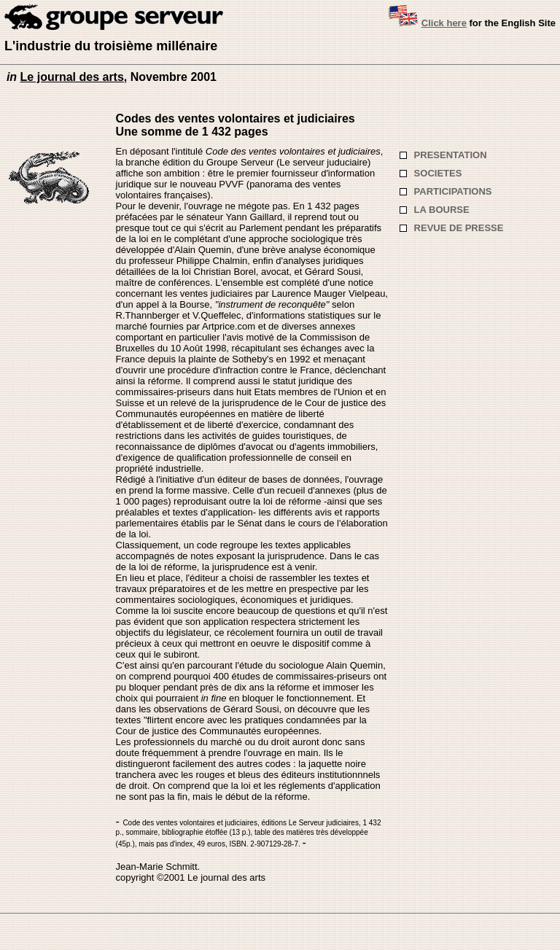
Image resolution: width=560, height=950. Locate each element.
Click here (444, 23)
